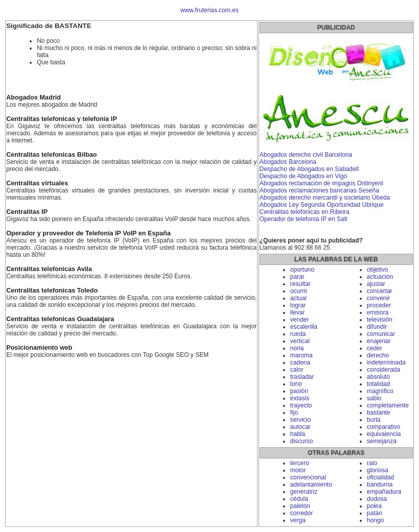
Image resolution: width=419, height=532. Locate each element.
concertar (380, 291)
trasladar (302, 377)
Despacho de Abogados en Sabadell (309, 169)
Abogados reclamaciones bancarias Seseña (319, 190)
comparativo (383, 427)
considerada (383, 370)
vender (300, 320)
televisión (380, 320)
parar (297, 277)
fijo (294, 413)
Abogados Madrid (33, 98)
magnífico (380, 391)
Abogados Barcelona (288, 162)
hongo (375, 520)
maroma (301, 355)
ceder (375, 348)
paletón (300, 506)
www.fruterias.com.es (209, 10)
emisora (378, 312)
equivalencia (384, 434)
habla (298, 434)
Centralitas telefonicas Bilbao (51, 155)
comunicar (381, 334)
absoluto (378, 377)
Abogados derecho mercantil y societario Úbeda (325, 198)
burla (374, 420)
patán (375, 513)
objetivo (377, 270)
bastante (379, 413)
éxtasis (300, 398)
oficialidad (380, 477)
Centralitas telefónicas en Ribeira (305, 212)
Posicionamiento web (39, 348)
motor (298, 470)
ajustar (376, 284)
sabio (374, 398)
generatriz (304, 492)
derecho (378, 355)
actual (298, 298)
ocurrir (299, 291)
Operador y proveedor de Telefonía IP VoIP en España (88, 233)
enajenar (379, 341)
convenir (378, 298)
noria (297, 348)
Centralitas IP (27, 212)
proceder (379, 305)
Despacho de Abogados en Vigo (303, 176)
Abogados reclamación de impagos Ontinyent (321, 183)
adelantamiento (311, 485)
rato (372, 463)
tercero (300, 463)
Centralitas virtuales (37, 183)
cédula (299, 499)
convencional (308, 477)
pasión (299, 391)
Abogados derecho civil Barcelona (306, 155)
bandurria (380, 485)
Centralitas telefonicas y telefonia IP (62, 119)
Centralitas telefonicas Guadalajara (60, 319)
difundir (377, 327)
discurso (302, 441)
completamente (388, 405)
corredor (302, 513)
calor (297, 370)
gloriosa (378, 470)
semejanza (382, 441)
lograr (298, 305)
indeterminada (386, 362)
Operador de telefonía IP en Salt (304, 219)
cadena (300, 362)
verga (298, 520)
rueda (298, 334)
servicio (301, 420)
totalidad (378, 384)
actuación (380, 277)
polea (374, 506)
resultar (300, 284)
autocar (300, 427)
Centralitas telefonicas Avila (49, 269)
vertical (300, 341)
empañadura (384, 492)
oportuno (302, 270)
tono (296, 384)
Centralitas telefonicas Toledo (52, 291)
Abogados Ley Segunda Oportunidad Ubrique (322, 205)
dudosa (377, 499)
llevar (298, 312)
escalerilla (304, 327)
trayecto (301, 405)
